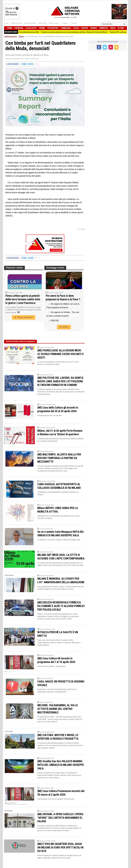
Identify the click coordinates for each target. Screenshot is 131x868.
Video (113, 28)
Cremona (19, 28)
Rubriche (104, 28)
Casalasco (31, 28)
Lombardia (66, 28)
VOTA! (64, 327)
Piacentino (53, 28)
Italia (76, 28)
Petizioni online (14, 268)
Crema (42, 28)
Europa (85, 28)
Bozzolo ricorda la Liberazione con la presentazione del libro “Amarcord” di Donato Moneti (78, 32)
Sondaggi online (55, 268)
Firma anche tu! (24, 317)
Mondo (94, 28)
